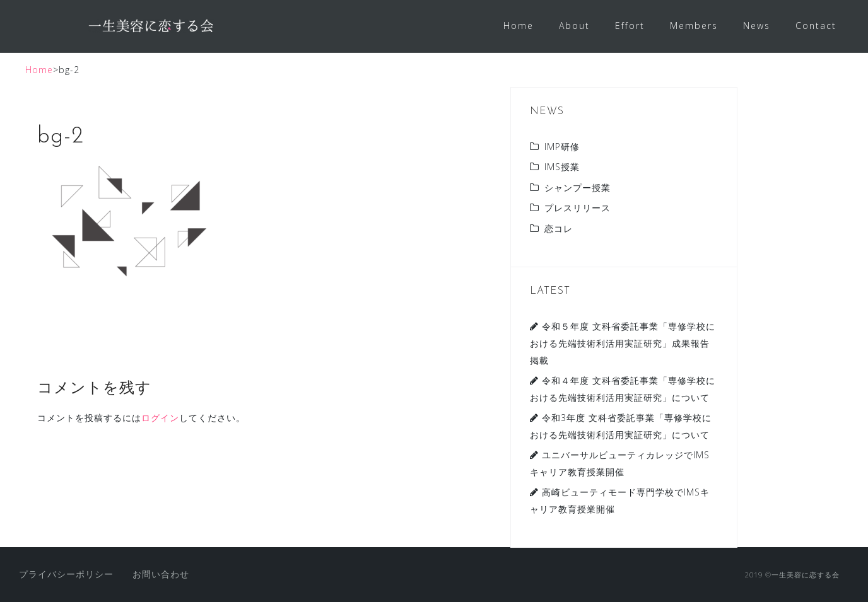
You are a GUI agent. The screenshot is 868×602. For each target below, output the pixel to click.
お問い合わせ (161, 574)
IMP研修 (562, 147)
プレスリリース (578, 208)
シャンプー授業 (578, 188)
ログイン (160, 418)
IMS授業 (562, 167)
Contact (816, 26)
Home (519, 26)
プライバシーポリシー (66, 574)
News (757, 26)
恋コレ (559, 229)
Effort (630, 26)
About (574, 26)
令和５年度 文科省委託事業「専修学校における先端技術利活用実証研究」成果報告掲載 (623, 343)
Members (694, 26)
